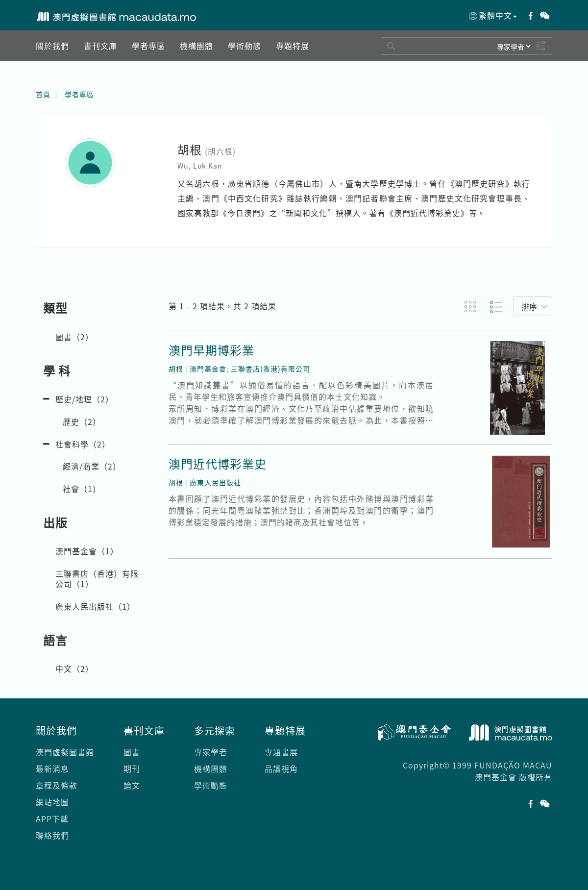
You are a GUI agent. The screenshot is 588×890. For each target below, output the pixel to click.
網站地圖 (52, 802)
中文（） (74, 668)
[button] (52, 46)
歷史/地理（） (85, 399)
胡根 (176, 369)
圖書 (132, 752)
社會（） (82, 489)
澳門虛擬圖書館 (65, 752)
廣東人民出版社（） (95, 606)
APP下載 (52, 818)
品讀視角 (281, 768)
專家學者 (211, 752)
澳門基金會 (208, 369)
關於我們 (56, 730)
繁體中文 (492, 15)
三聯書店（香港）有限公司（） (97, 579)
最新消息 (52, 768)
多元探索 (215, 730)
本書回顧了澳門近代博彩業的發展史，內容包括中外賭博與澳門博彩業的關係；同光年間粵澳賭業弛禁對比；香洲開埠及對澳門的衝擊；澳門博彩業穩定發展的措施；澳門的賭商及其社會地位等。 (301, 510)
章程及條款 (57, 785)
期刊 (132, 768)
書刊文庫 (144, 730)
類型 (55, 308)
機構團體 (211, 768)
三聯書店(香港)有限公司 (270, 369)
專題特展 (285, 730)
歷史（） (82, 421)
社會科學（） (83, 444)
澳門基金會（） (87, 551)
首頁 (43, 94)
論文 (132, 785)
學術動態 (211, 785)
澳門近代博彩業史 (218, 464)
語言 (55, 640)
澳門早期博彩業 (211, 350)
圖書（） (74, 337)
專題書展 (281, 752)
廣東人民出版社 (215, 482)
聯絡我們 (52, 835)
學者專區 (79, 94)
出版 (55, 522)
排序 (529, 306)
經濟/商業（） (92, 466)
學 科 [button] (57, 371)
